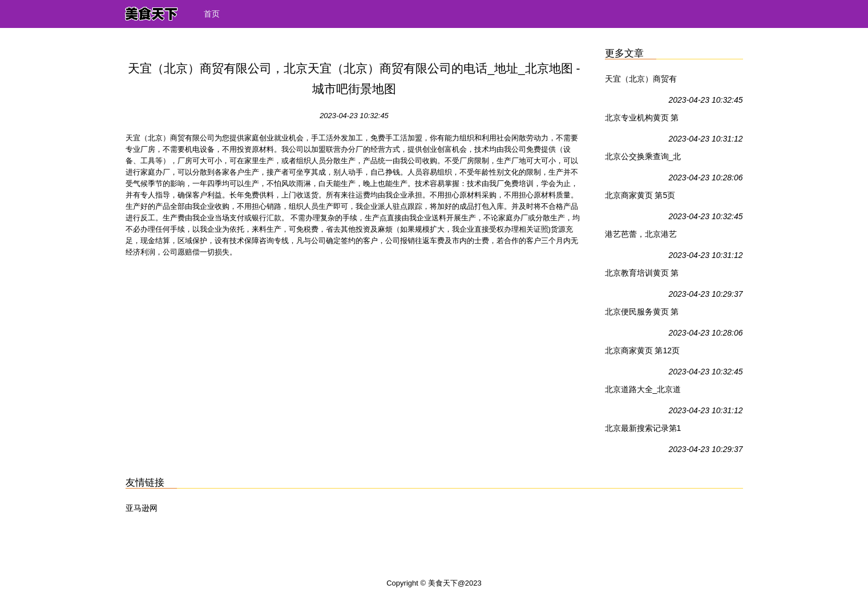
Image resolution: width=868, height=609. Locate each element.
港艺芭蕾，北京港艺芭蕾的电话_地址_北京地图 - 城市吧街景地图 (641, 236)
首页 (212, 14)
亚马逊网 (142, 508)
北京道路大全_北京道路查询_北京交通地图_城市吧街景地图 (643, 392)
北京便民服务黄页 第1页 (642, 314)
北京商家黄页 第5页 (640, 195)
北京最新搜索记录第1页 (643, 430)
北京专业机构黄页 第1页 (642, 120)
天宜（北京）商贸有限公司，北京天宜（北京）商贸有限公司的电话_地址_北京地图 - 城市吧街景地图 (641, 81)
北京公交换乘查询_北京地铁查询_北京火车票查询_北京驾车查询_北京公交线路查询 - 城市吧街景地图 (643, 159)
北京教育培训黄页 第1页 (642, 275)
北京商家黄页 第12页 (642, 350)
